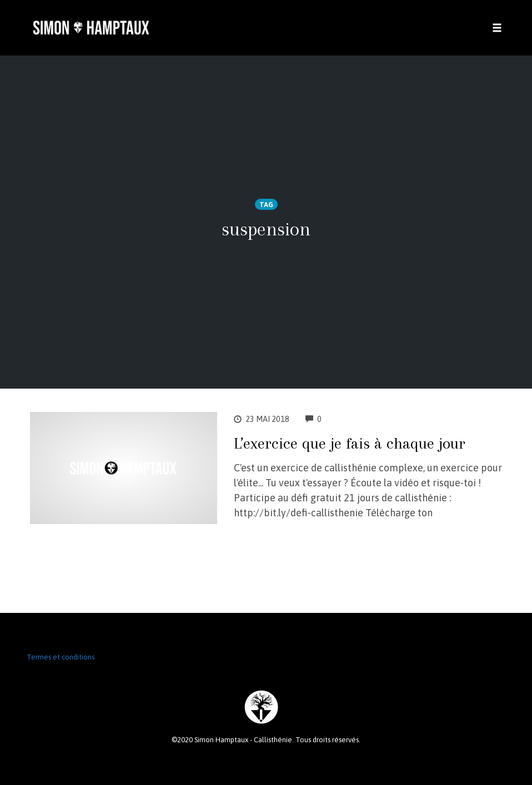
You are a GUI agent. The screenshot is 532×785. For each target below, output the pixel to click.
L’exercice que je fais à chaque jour (350, 443)
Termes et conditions (61, 657)
